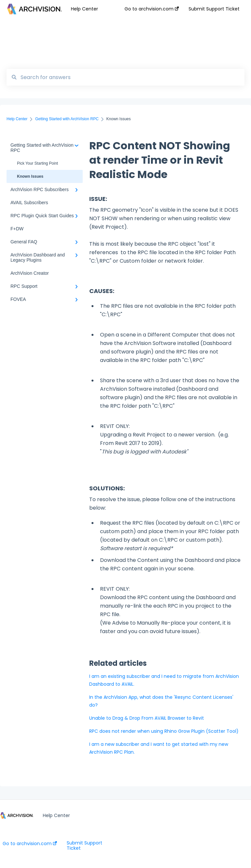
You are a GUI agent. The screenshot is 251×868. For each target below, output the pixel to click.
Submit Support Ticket (84, 845)
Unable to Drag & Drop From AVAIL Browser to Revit (147, 718)
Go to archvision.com (30, 843)
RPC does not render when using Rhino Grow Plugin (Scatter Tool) (164, 731)
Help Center (84, 9)
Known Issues (30, 176)
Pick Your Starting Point (37, 163)
